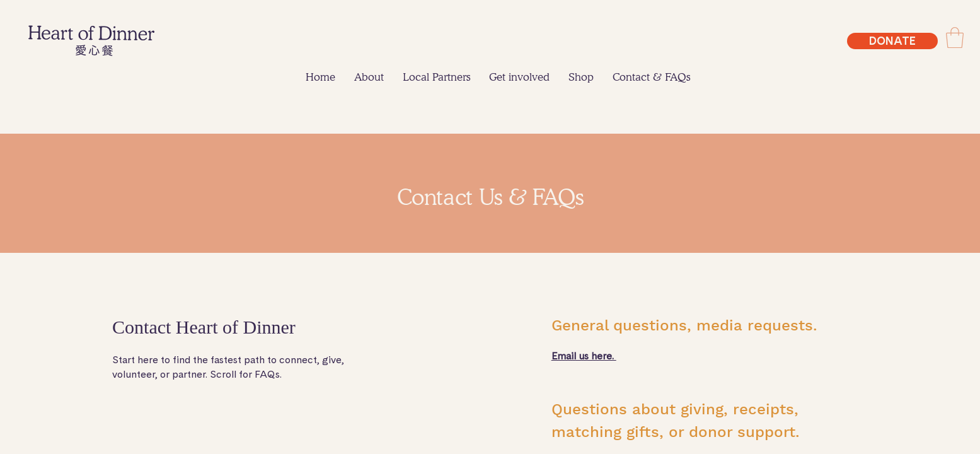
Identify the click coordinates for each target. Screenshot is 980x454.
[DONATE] (892, 41)
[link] (955, 38)
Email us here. (584, 356)
